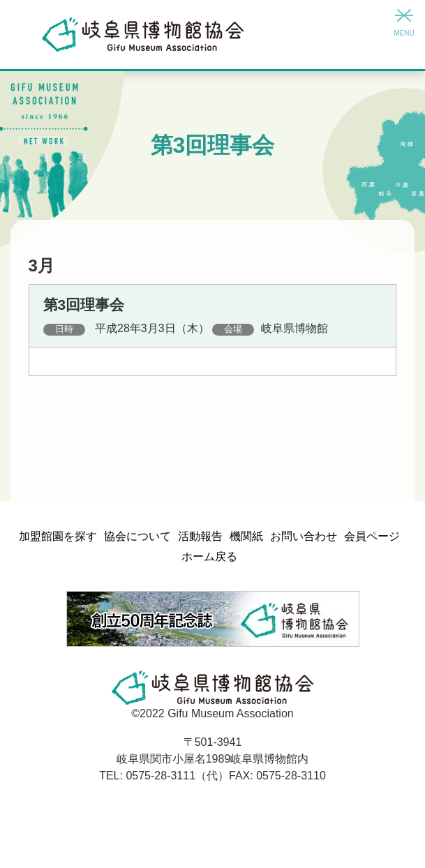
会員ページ (372, 536)
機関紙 (246, 536)
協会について (137, 536)
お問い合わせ (304, 536)
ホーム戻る (209, 556)
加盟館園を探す (58, 536)
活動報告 (200, 536)
